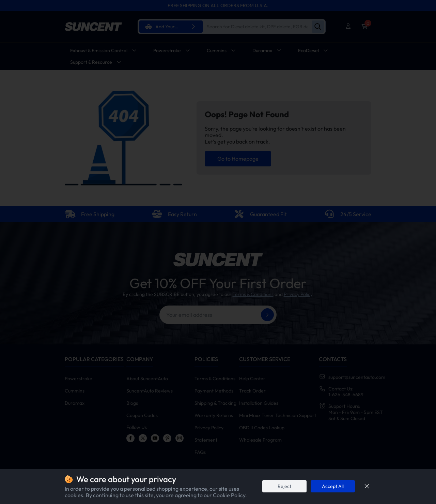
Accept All (333, 486)
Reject (284, 486)
